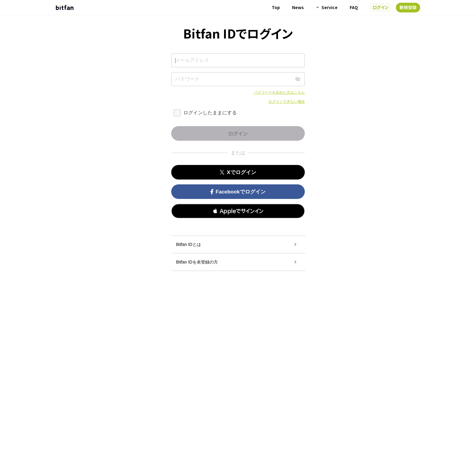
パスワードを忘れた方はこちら (279, 92)
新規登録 (408, 7)
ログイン (381, 7)
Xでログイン (238, 172)
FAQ (354, 7)
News (298, 7)
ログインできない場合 (287, 102)
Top (276, 7)
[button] (238, 211)
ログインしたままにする (210, 113)
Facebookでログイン (238, 192)
